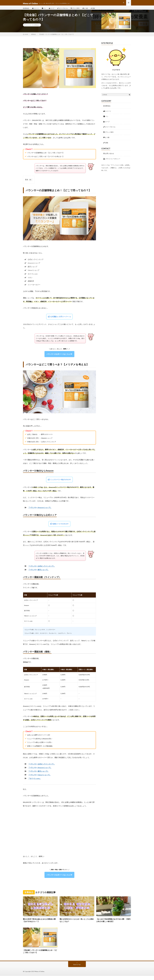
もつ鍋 (89, 10)
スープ (53, 10)
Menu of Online (40, 976)
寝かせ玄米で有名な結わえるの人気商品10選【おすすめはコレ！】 (39, 924)
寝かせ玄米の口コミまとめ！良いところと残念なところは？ (77, 924)
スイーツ (36, 10)
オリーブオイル (65, 10)
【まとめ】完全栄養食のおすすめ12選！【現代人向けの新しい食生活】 (113, 924)
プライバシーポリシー (112, 162)
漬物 (97, 10)
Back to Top (77, 969)
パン (45, 10)
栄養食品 (26, 10)
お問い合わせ (109, 157)
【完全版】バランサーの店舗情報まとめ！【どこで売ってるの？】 (40, 955)
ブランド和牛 (79, 10)
